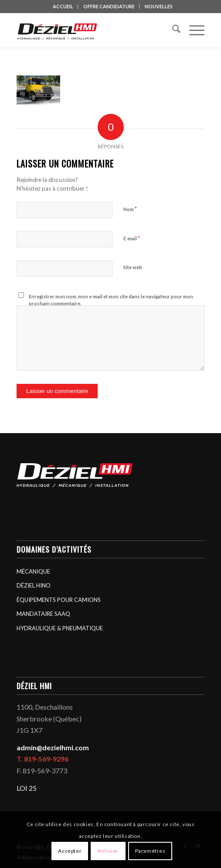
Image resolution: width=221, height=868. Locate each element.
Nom (130, 209)
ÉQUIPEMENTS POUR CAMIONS (59, 600)
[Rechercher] (172, 30)
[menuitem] (63, 7)
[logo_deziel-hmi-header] (92, 30)
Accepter (70, 851)
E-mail (132, 238)
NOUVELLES (159, 6)
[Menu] (192, 30)
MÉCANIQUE (33, 571)
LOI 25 (27, 788)
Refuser (108, 851)
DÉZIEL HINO (34, 585)
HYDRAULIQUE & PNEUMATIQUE (60, 628)
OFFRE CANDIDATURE (109, 6)
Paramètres (150, 851)
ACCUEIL (63, 6)
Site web (133, 267)
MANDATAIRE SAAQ (43, 614)
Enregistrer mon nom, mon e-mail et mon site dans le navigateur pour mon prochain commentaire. (111, 300)
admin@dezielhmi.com (53, 747)
